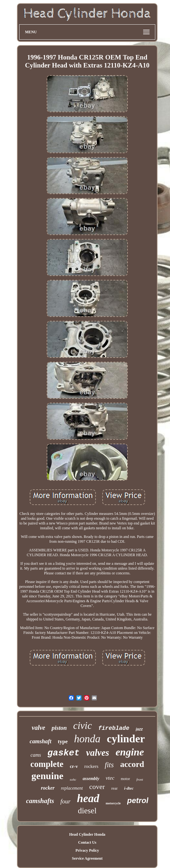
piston (59, 728)
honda (87, 739)
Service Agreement (87, 858)
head (88, 798)
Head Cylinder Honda (87, 834)
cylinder (126, 739)
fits (109, 765)
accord (132, 764)
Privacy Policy (87, 850)
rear (114, 788)
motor (125, 779)
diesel (87, 811)
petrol (138, 800)
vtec (110, 778)
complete (47, 764)
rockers (91, 766)
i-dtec (129, 788)
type (63, 742)
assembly (91, 779)
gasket (63, 753)
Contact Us (87, 842)
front (140, 779)
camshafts (40, 801)
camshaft (41, 741)
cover (97, 787)
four (66, 801)
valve (38, 728)
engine (130, 752)
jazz (139, 729)
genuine (47, 776)
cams (36, 755)
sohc (73, 779)
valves (97, 753)
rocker (48, 788)
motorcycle (113, 803)
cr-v (74, 766)
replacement (72, 788)
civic (83, 726)
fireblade (114, 728)
